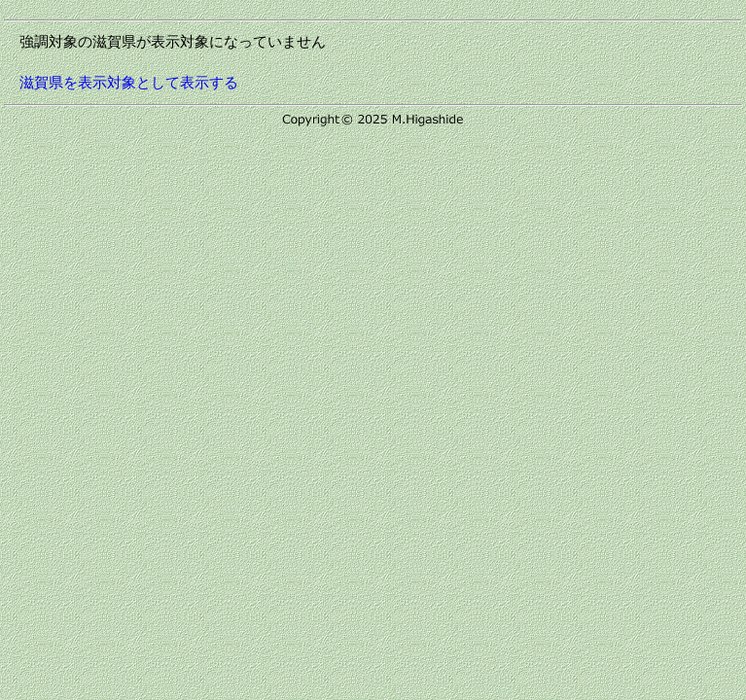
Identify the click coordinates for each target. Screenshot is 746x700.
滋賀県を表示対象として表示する (129, 82)
